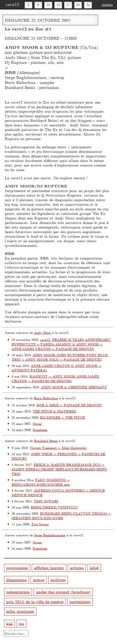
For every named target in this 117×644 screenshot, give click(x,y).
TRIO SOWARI (46, 501)
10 (48, 5)
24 (88, 5)
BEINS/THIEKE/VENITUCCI (54, 507)
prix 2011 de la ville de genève (35, 601)
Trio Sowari (40, 524)
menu (107, 4)
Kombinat (40, 430)
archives (58, 580)
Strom (37, 424)
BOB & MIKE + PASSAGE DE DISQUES (69, 405)
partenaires (80, 601)
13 (58, 5)
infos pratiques (20, 611)
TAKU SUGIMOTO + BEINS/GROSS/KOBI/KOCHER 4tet (41, 482)
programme (17, 567)
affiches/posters (49, 567)
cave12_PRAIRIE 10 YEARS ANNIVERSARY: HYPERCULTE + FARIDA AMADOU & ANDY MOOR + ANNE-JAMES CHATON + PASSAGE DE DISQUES (61, 344)
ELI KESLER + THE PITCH (62, 417)
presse (39, 580)
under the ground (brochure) (63, 592)
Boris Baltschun (46, 398)
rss (21, 623)
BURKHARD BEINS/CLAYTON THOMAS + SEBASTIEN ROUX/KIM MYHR (61, 516)
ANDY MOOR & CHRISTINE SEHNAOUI (74, 387)
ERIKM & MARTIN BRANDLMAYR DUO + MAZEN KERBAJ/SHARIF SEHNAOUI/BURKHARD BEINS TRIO (59, 469)
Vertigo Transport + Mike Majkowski (58, 448)
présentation (18, 592)
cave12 (12, 4)
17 (68, 5)
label (94, 567)
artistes (77, 567)
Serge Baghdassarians (50, 535)
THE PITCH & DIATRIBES (54, 411)
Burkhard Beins (46, 441)
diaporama (16, 580)
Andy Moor (43, 333)
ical (9, 623)
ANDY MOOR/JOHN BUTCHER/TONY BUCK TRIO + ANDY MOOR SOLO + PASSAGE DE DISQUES (60, 357)
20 (78, 5)
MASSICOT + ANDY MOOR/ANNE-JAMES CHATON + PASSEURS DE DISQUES (55, 379)
